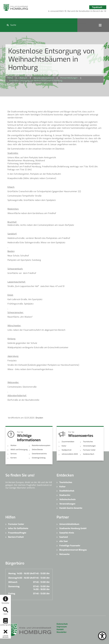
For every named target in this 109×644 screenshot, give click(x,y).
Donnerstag (14, 586)
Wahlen (13, 445)
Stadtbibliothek (67, 491)
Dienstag (13, 578)
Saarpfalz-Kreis (67, 533)
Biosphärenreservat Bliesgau (73, 550)
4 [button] (77, 12)
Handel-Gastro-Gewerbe (71, 508)
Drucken (39, 418)
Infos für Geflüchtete (18, 528)
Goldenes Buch (89, 454)
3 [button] (73, 12)
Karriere (14, 458)
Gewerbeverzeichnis (39, 454)
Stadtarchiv (65, 495)
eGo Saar (64, 541)
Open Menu (100, 25)
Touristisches (88, 442)
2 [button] (69, 12)
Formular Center (89, 450)
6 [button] (85, 12)
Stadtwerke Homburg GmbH (73, 528)
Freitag (12, 594)
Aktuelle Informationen (44, 78)
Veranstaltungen (89, 446)
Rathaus (24, 78)
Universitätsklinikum (69, 524)
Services (14, 454)
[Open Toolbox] (102, 636)
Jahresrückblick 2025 (70, 454)
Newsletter (62, 632)
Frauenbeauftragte (17, 533)
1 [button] (65, 12)
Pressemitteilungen (69, 78)
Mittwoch (13, 582)
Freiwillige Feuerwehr (70, 546)
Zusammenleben (68, 442)
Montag (12, 573)
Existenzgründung (39, 458)
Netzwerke (64, 554)
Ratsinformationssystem (41, 445)
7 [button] (89, 12)
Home (10, 78)
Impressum (62, 627)
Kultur (64, 446)
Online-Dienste (37, 450)
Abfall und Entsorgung (19, 450)
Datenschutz (62, 624)
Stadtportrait (67, 450)
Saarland (64, 537)
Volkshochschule (67, 499)
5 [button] (81, 12)
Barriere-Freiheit (16, 537)
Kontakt (60, 629)
